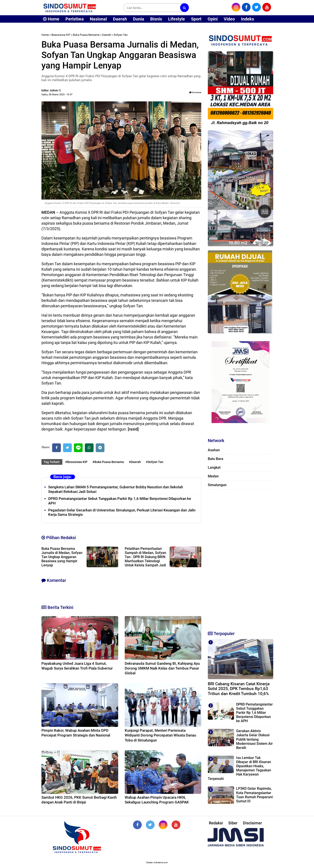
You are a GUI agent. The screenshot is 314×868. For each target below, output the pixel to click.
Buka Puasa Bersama (86, 35)
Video (229, 19)
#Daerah (135, 462)
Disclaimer (252, 823)
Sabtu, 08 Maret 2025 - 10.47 (57, 95)
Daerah (120, 19)
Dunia (139, 19)
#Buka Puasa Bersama (108, 462)
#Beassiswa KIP (76, 462)
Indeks (247, 19)
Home (51, 19)
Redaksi (216, 823)
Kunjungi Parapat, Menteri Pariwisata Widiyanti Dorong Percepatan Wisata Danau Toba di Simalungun (160, 735)
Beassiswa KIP (61, 35)
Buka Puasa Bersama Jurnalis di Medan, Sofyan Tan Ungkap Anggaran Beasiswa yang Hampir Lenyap (62, 557)
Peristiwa (75, 19)
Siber (233, 823)
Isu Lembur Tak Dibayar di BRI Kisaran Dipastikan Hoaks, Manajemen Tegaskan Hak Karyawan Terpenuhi (239, 768)
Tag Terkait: (52, 462)
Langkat (214, 467)
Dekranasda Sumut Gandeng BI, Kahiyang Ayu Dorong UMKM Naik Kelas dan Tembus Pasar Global (162, 668)
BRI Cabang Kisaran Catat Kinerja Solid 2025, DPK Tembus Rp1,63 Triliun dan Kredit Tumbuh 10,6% (239, 689)
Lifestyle (177, 19)
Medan (213, 476)
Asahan (214, 450)
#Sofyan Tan (155, 462)
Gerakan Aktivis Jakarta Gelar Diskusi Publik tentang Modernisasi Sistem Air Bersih (254, 739)
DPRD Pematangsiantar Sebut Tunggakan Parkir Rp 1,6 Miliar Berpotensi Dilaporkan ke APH (254, 713)
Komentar (195, 92)
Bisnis (156, 19)
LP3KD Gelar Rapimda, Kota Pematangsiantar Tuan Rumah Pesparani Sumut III (254, 795)
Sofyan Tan (121, 35)
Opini (213, 19)
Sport (196, 19)
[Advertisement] (241, 558)
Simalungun (217, 485)
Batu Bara (216, 459)
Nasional (98, 19)
